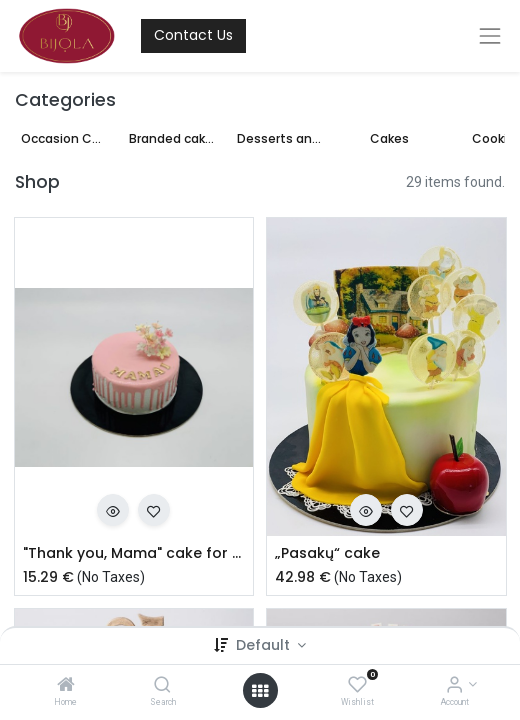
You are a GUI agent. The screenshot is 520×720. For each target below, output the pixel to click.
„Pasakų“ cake (327, 553)
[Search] (162, 686)
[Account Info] (454, 686)
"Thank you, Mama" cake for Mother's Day (134, 553)
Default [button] (265, 645)
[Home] (66, 686)
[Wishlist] (357, 686)
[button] (113, 510)
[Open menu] (260, 691)
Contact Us (193, 35)
